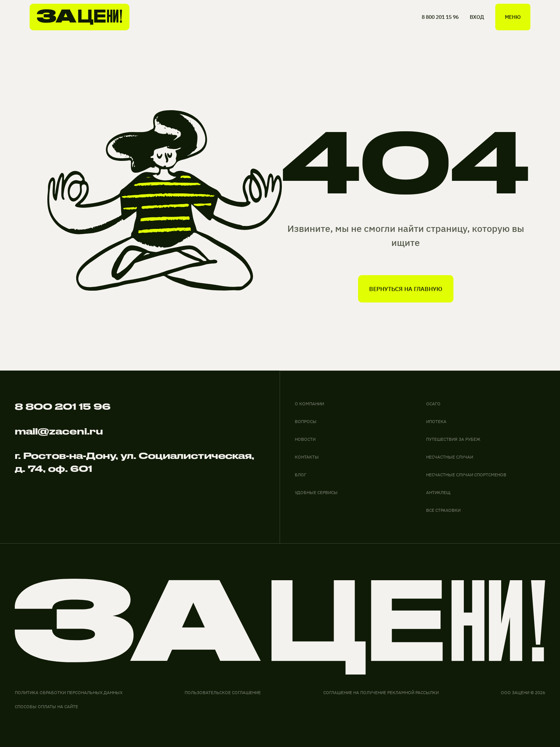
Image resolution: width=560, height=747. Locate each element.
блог (301, 475)
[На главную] (80, 17)
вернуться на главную (406, 289)
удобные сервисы (316, 492)
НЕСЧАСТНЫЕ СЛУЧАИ (450, 457)
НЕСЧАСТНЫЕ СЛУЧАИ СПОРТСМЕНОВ (466, 475)
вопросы (306, 421)
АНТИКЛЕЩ (438, 492)
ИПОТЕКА (436, 421)
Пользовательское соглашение (223, 692)
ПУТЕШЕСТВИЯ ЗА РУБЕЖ (453, 439)
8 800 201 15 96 (440, 17)
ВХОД (477, 17)
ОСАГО (433, 404)
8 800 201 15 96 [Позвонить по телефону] (63, 406)
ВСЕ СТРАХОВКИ (443, 510)
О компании (309, 404)
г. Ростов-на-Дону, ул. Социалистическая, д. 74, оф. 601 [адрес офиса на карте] (134, 462)
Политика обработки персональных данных (69, 692)
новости (305, 439)
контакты (307, 457)
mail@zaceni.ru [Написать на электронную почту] (59, 431)
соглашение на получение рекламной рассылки (381, 692)
